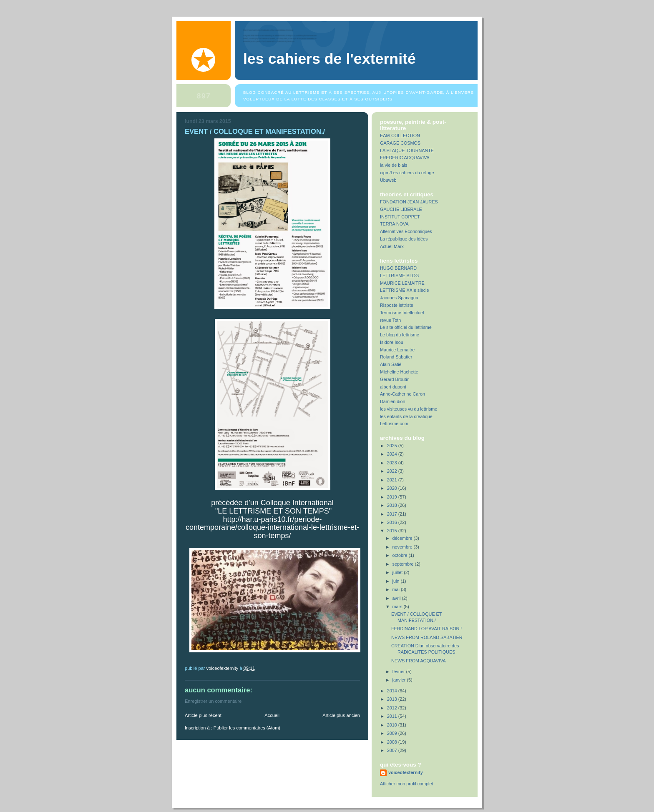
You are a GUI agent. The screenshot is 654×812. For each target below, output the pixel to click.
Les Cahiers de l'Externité (330, 59)
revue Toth (390, 320)
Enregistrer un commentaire (213, 701)
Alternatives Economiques (406, 231)
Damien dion (393, 401)
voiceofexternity (406, 772)
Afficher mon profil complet (406, 784)
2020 (393, 488)
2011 (393, 716)
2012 (393, 708)
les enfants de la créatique (406, 416)
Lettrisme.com (394, 424)
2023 (393, 463)
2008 (393, 742)
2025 (393, 446)
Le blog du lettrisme (400, 335)
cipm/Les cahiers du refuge (407, 173)
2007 (393, 750)
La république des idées (404, 239)
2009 (393, 733)
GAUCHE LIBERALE (401, 209)
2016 (393, 522)
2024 (393, 454)
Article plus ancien (341, 715)
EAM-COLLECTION (400, 135)
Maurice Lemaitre (397, 350)
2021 (393, 480)
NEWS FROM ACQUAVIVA (419, 661)
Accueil (272, 715)
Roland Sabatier (396, 357)
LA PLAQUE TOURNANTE (407, 150)
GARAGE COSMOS (400, 143)
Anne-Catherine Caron (402, 394)
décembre (403, 538)
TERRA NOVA (394, 224)
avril (397, 598)
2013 (393, 699)
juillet (398, 572)
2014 (393, 691)
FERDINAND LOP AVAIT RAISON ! (426, 629)
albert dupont (393, 387)
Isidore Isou (392, 342)
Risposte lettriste (397, 305)
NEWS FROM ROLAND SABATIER (427, 637)
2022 (393, 471)
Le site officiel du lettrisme (406, 327)
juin (397, 581)
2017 (393, 514)
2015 (393, 531)
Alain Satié (391, 364)
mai (397, 589)
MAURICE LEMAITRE (402, 283)
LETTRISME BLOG (399, 276)
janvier (400, 680)
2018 (393, 505)
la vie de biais (394, 165)
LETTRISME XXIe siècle (404, 290)
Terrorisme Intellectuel (402, 313)
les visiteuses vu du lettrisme (409, 409)
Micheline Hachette (399, 372)
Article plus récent (203, 715)
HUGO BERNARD (398, 268)
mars (398, 606)
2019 (393, 497)
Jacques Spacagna (399, 298)
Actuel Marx (392, 246)
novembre (403, 547)
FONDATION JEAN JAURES (409, 202)
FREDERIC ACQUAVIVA (405, 158)
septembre (404, 564)
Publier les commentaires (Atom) (247, 728)
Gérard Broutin (395, 379)
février (399, 672)
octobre (401, 555)
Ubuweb (388, 180)
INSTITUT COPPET (400, 217)
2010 (393, 725)
